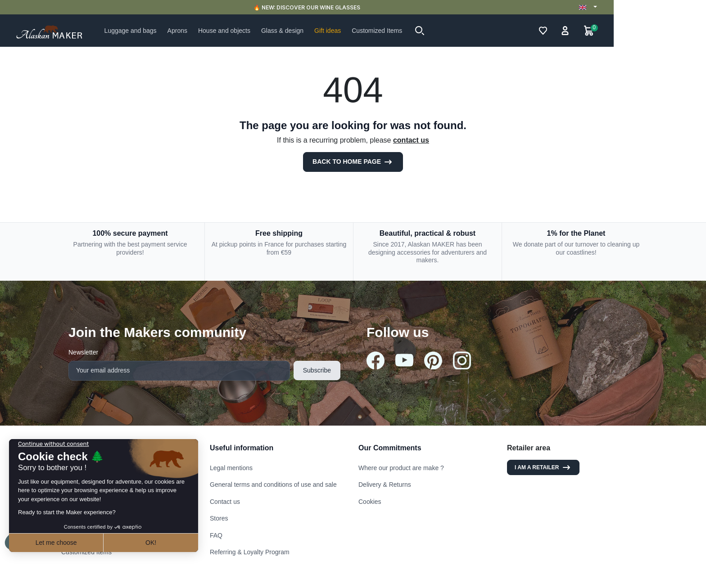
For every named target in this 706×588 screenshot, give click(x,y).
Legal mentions (231, 468)
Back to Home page (353, 162)
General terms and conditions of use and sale (273, 485)
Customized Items (86, 552)
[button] (466, 31)
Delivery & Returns (385, 485)
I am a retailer (543, 467)
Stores (219, 518)
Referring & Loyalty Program (250, 552)
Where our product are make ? (401, 468)
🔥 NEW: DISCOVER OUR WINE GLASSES (353, 7)
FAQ (216, 535)
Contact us (225, 502)
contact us (411, 140)
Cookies (370, 502)
